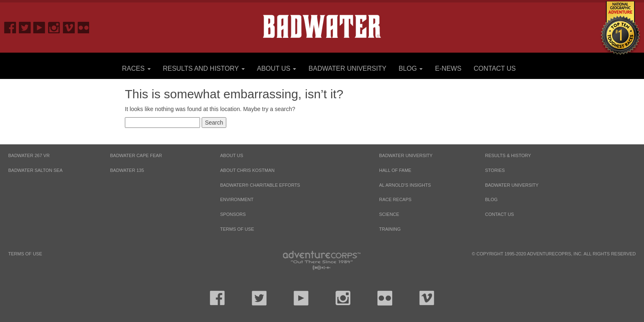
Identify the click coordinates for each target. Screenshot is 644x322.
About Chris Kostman (247, 170)
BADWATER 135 (127, 170)
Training (390, 229)
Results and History (204, 68)
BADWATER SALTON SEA (35, 170)
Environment (237, 199)
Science (389, 214)
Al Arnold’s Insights (405, 185)
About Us (276, 68)
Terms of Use (237, 229)
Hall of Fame (395, 170)
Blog (411, 68)
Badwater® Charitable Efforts (260, 185)
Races (136, 68)
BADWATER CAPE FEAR (136, 155)
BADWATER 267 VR (29, 155)
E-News (448, 68)
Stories (495, 170)
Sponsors (233, 214)
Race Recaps (395, 199)
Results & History (508, 155)
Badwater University (347, 68)
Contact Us (495, 68)
